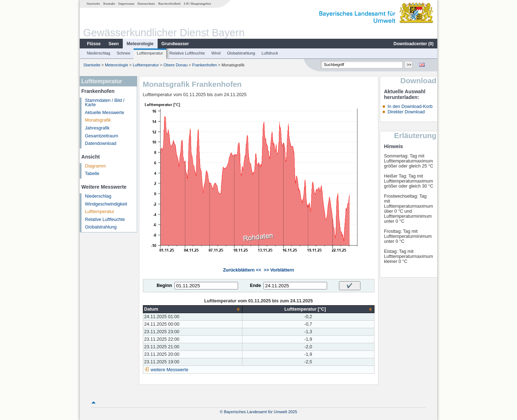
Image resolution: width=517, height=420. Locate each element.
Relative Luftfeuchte (187, 53)
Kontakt (109, 4)
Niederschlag (99, 53)
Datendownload (101, 143)
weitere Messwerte (170, 370)
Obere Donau (175, 65)
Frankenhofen (204, 65)
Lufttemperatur (150, 53)
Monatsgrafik (98, 120)
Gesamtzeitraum (102, 136)
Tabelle (92, 174)
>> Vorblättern (279, 270)
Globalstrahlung (241, 53)
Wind (216, 53)
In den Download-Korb (410, 107)
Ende (255, 285)
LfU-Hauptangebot (197, 4)
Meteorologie (140, 44)
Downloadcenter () (413, 44)
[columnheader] (193, 309)
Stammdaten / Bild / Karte (105, 103)
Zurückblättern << (242, 270)
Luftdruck (270, 53)
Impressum (126, 4)
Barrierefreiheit (169, 4)
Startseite (93, 4)
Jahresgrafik (97, 128)
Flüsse (94, 44)
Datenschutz (146, 4)
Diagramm (96, 166)
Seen (114, 44)
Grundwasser (175, 44)
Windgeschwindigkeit (106, 204)
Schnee (124, 53)
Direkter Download (406, 112)
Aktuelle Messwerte (105, 113)
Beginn (164, 285)
